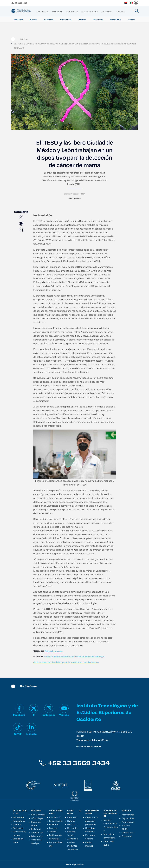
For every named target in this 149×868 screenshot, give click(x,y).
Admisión (132, 19)
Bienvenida (18, 817)
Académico (55, 817)
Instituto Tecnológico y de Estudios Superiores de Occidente (107, 712)
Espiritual (54, 824)
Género (53, 832)
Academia (82, 19)
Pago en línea (128, 818)
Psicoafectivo (56, 821)
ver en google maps (89, 746)
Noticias (33, 19)
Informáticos (128, 815)
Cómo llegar (37, 818)
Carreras (17, 824)
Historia (71, 821)
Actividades (48, 19)
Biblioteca (36, 829)
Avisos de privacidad (75, 864)
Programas (18, 19)
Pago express (128, 822)
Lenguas (53, 828)
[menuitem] (43, 12)
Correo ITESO (128, 832)
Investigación (66, 19)
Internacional (116, 19)
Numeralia (72, 828)
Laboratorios (37, 836)
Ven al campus (38, 815)
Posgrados (18, 828)
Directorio (72, 817)
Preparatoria (19, 821)
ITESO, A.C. (72, 824)
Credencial (127, 836)
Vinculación (98, 19)
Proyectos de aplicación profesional (92, 821)
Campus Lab (37, 832)
